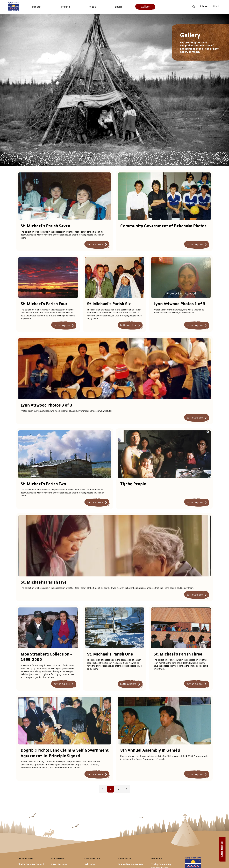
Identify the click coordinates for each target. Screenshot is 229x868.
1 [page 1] (111, 789)
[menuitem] (36, 7)
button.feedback (222, 849)
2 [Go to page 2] (119, 789)
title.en (204, 6)
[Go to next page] (126, 789)
